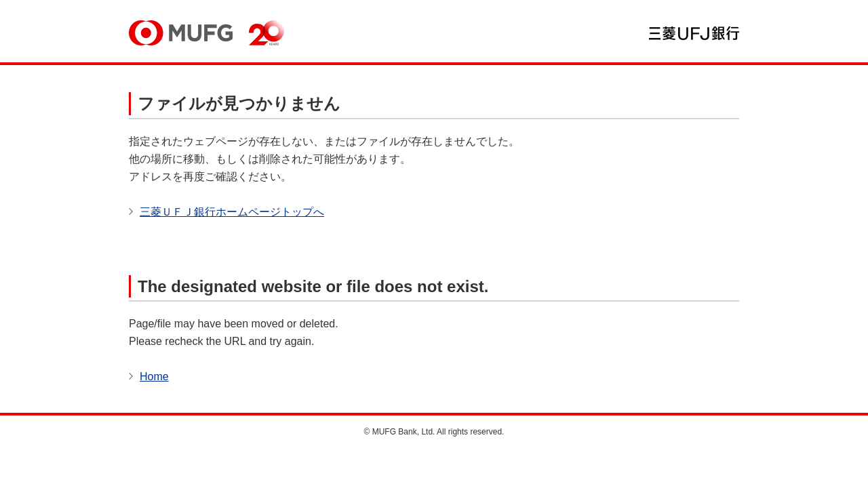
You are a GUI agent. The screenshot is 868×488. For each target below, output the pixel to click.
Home (154, 377)
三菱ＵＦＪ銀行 (694, 33)
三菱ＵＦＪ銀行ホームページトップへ (232, 212)
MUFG (181, 33)
